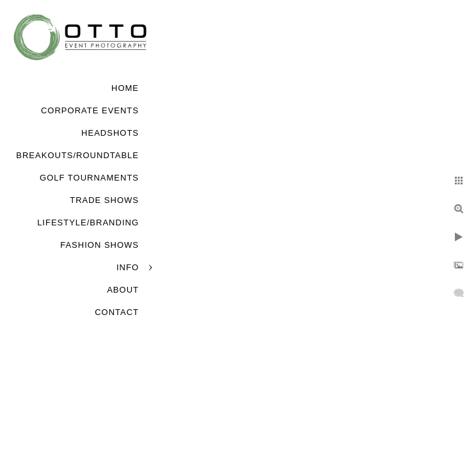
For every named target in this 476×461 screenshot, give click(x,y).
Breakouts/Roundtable (77, 155)
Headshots (110, 133)
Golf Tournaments (89, 178)
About (123, 290)
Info (128, 267)
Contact (117, 312)
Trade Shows (104, 200)
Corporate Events (90, 110)
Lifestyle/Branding (88, 222)
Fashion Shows (99, 245)
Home (125, 88)
